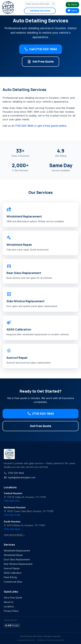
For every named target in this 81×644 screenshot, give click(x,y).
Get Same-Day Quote (40, 11)
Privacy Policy (11, 611)
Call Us (72, 5)
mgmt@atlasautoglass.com (20, 477)
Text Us (72, 11)
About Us (9, 602)
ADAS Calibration (13, 573)
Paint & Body (10, 577)
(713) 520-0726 (12, 515)
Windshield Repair (13, 555)
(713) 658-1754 (12, 501)
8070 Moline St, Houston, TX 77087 (25, 525)
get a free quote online (52, 126)
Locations (9, 606)
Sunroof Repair (12, 568)
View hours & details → (14, 535)
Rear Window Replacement (18, 564)
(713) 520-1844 (24, 126)
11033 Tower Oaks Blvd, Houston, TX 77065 (29, 511)
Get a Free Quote (13, 598)
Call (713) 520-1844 (40, 49)
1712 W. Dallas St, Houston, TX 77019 (25, 497)
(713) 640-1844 (12, 529)
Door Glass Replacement (17, 559)
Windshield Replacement (17, 551)
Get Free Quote (40, 62)
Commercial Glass (13, 582)
